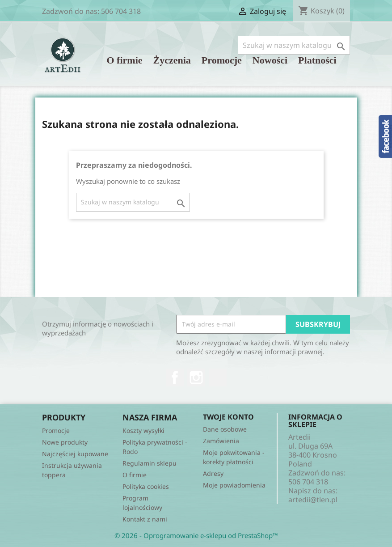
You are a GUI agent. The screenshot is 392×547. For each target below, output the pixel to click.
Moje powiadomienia (234, 485)
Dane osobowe (225, 429)
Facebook (175, 377)
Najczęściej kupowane (75, 454)
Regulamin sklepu (150, 463)
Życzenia (172, 60)
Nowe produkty (65, 442)
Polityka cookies (146, 486)
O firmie (125, 60)
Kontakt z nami (145, 519)
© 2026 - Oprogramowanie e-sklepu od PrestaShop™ (196, 535)
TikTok (218, 377)
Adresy (213, 473)
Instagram (196, 377)
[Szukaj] (294, 45)
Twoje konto (228, 417)
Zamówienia (221, 441)
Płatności (317, 60)
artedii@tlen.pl (313, 500)
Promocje (222, 60)
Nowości (270, 60)
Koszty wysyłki (143, 430)
